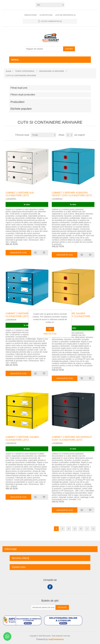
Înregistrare (31, 15)
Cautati (69, 49)
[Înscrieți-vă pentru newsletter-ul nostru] (43, 607)
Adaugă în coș (18, 253)
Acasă (9, 71)
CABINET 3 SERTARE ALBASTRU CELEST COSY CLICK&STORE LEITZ (72, 194)
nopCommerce (56, 639)
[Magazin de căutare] (44, 49)
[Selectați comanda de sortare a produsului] (43, 135)
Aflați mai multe (50, 334)
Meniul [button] (15, 60)
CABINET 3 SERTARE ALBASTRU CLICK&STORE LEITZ (24, 315)
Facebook (50, 587)
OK (50, 329)
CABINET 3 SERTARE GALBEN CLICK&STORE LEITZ (22, 438)
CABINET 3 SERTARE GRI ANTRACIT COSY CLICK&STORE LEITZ (72, 438)
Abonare (62, 607)
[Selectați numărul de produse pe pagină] (69, 135)
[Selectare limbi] (50, 5)
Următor (87, 529)
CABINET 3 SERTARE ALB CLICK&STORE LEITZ (20, 194)
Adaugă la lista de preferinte (44, 253)
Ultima (93, 529)
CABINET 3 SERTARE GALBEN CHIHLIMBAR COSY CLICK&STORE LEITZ (71, 316)
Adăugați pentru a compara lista (35, 253)
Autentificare (46, 15)
